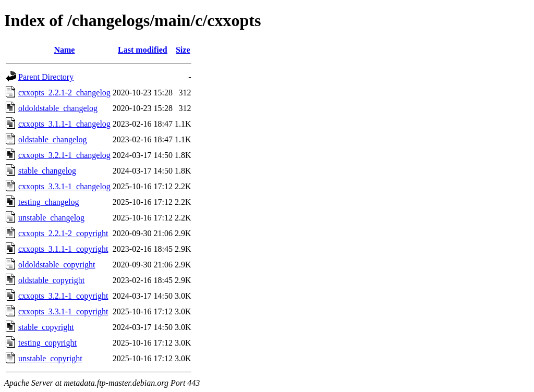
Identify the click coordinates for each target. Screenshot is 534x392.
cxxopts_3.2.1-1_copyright (63, 296)
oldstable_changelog (53, 139)
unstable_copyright (50, 358)
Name (64, 50)
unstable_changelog (51, 218)
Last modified (143, 50)
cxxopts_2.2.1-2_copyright (63, 233)
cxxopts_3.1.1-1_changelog (64, 124)
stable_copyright (46, 327)
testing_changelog (48, 202)
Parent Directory (46, 77)
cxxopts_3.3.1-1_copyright (63, 311)
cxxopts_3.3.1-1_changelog (64, 186)
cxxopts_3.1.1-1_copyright (63, 249)
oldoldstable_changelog (58, 108)
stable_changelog (47, 171)
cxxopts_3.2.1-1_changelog (64, 155)
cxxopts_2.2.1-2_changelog (64, 93)
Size (183, 50)
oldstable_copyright (51, 280)
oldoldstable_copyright (57, 265)
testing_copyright (47, 343)
